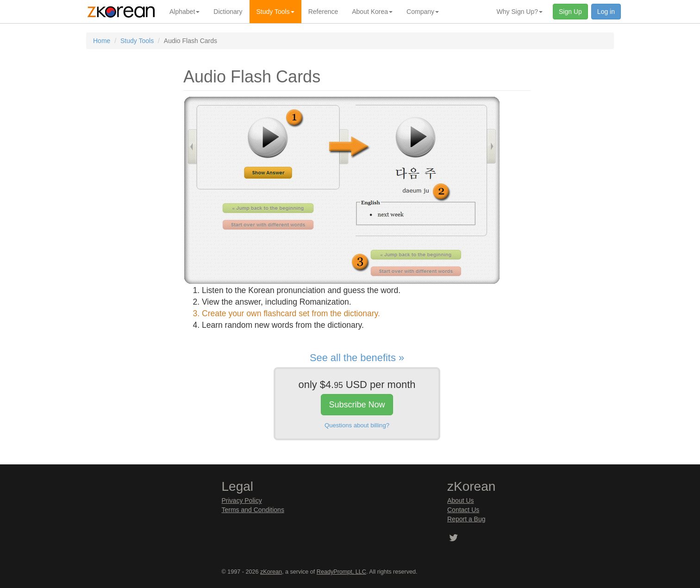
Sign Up (570, 12)
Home (102, 41)
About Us (461, 500)
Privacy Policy (242, 500)
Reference (323, 12)
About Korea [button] (372, 12)
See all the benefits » (357, 358)
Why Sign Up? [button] (520, 12)
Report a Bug (466, 519)
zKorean (271, 572)
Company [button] (423, 12)
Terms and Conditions (253, 510)
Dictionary (228, 12)
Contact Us (463, 510)
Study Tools (137, 41)
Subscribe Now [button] (357, 405)
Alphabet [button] (184, 12)
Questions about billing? (357, 425)
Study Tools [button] (275, 12)
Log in (606, 12)
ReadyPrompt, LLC (341, 572)
